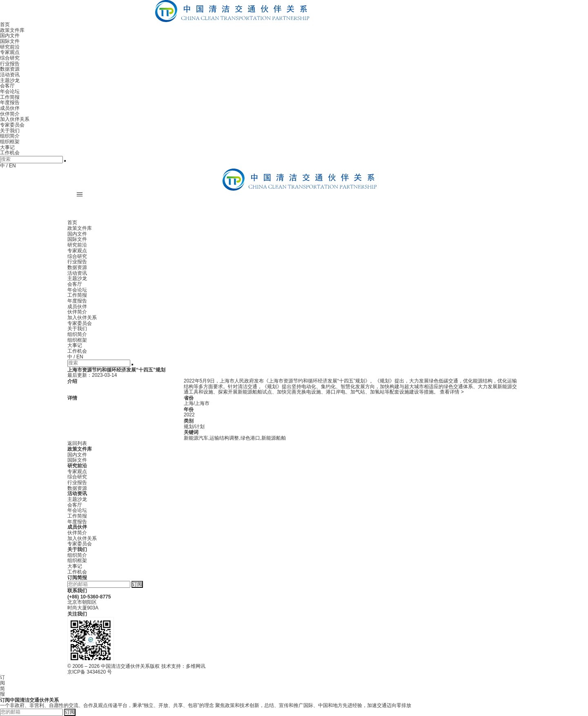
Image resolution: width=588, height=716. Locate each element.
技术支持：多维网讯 (183, 666)
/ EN (11, 166)
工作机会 (10, 153)
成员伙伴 (10, 108)
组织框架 (10, 142)
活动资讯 (10, 75)
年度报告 (10, 102)
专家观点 (10, 52)
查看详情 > (452, 392)
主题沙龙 (10, 80)
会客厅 (7, 86)
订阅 (137, 584)
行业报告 (10, 64)
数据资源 (10, 69)
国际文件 (10, 41)
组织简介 (10, 136)
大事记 (7, 147)
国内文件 (10, 36)
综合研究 (10, 58)
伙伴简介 (10, 114)
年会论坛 (10, 91)
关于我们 (10, 131)
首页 (5, 24)
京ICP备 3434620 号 (90, 672)
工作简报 (10, 97)
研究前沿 (10, 47)
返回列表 (77, 443)
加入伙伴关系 (15, 119)
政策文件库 (12, 30)
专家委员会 (12, 125)
